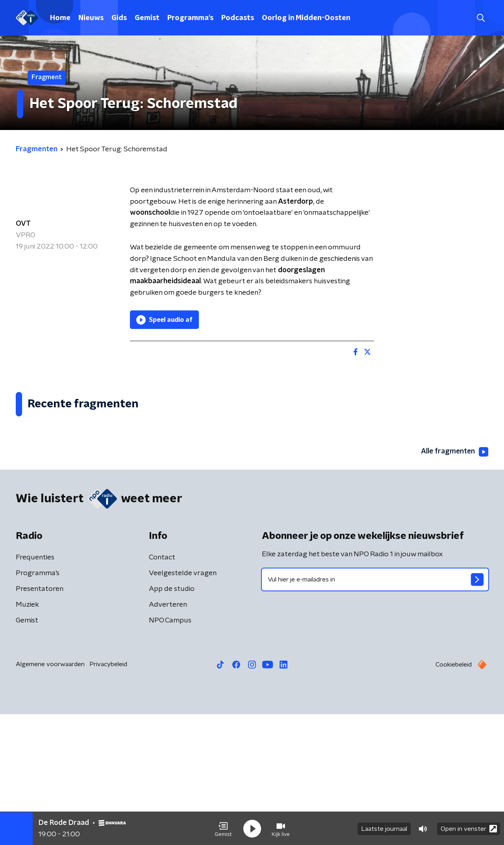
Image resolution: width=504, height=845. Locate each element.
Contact (162, 688)
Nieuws (91, 18)
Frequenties (35, 688)
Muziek (27, 735)
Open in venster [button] (469, 828)
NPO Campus (170, 751)
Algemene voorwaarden (50, 795)
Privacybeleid (108, 795)
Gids (119, 18)
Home (60, 18)
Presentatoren (40, 720)
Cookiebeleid (454, 795)
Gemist (147, 18)
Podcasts (238, 18)
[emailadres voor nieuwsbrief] (375, 710)
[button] (223, 828)
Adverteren (168, 735)
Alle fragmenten (454, 583)
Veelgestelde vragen (183, 704)
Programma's (190, 18)
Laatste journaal (384, 828)
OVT (23, 224)
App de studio (172, 720)
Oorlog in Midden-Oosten (306, 18)
